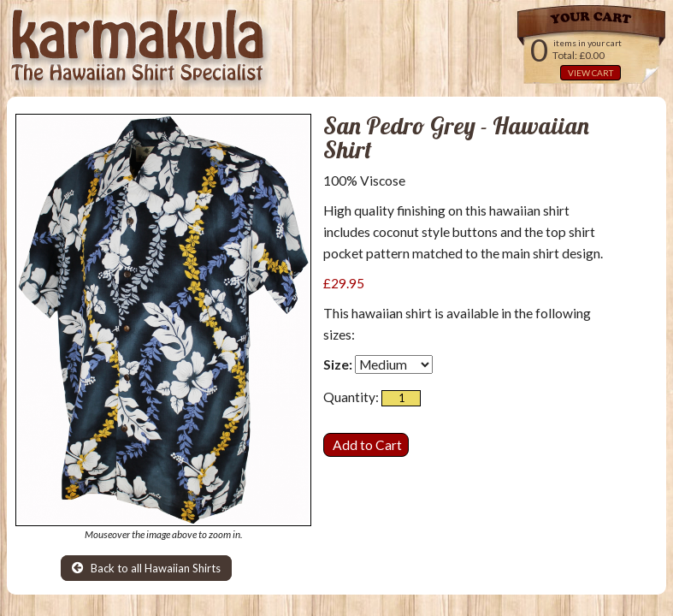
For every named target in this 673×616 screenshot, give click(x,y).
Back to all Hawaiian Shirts (146, 568)
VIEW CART (590, 73)
